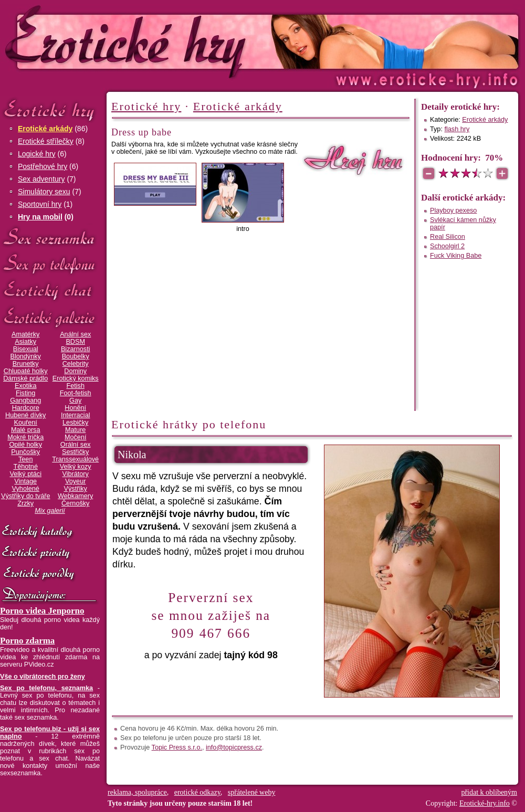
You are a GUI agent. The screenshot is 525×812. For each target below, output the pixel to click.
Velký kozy (76, 467)
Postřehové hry (43, 166)
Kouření (26, 423)
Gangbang (25, 400)
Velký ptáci (25, 474)
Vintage (25, 481)
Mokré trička (25, 437)
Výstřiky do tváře (26, 496)
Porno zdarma (27, 641)
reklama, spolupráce (137, 792)
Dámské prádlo (25, 378)
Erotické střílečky (46, 141)
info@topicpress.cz (234, 747)
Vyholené (26, 489)
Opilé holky (25, 445)
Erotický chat (50, 291)
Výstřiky (76, 489)
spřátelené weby (252, 792)
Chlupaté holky (26, 371)
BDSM (75, 342)
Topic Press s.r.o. (177, 747)
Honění (75, 408)
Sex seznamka (50, 237)
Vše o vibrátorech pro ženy (43, 677)
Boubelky (76, 356)
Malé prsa (26, 430)
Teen (25, 459)
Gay (75, 400)
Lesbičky (75, 423)
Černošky (75, 503)
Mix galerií (50, 511)
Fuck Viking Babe (456, 256)
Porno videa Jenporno (42, 611)
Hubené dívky (25, 415)
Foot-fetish (76, 393)
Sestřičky (75, 452)
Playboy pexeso (453, 210)
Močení (76, 437)
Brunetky (26, 364)
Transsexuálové (75, 459)
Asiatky (25, 342)
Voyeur (75, 481)
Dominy (75, 371)
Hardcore (26, 408)
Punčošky (25, 452)
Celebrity (76, 364)
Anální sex (75, 334)
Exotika (26, 386)
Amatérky (25, 334)
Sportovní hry (40, 204)
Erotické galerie (50, 317)
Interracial (76, 415)
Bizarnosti (76, 349)
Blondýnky (26, 356)
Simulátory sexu (44, 192)
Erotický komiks (76, 378)
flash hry (457, 129)
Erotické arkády (45, 129)
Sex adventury (41, 179)
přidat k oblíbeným (489, 792)
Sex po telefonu (50, 264)
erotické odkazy (197, 792)
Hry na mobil (40, 217)
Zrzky (25, 503)
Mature (75, 430)
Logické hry (37, 154)
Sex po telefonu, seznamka (46, 688)
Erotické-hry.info (177, 41)
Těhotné (25, 467)
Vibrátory (76, 474)
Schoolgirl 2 (447, 246)
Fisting (25, 393)
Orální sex (76, 445)
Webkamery (75, 496)
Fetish (75, 386)
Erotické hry (50, 109)
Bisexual (26, 349)
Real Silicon (448, 237)
